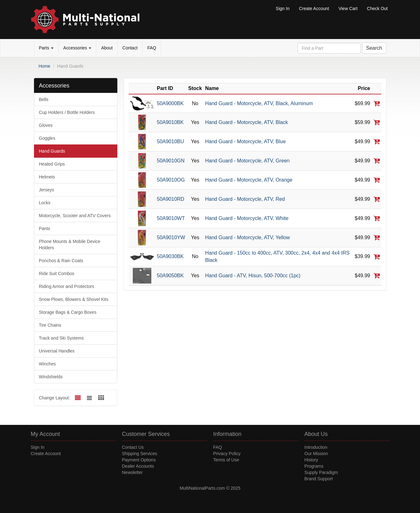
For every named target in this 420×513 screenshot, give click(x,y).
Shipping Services (140, 454)
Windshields (51, 377)
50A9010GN (171, 161)
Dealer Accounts (138, 466)
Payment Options (139, 460)
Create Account (314, 8)
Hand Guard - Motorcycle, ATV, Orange (249, 180)
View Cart (348, 8)
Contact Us (133, 447)
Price (364, 88)
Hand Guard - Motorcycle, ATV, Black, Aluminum (259, 103)
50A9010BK (170, 122)
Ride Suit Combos (57, 273)
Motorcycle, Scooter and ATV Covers (75, 216)
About (107, 48)
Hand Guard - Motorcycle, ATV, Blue (245, 141)
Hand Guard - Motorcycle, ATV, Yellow (247, 237)
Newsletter (132, 472)
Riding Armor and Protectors (67, 286)
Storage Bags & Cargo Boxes (68, 312)
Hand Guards (52, 151)
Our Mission (316, 454)
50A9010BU (171, 141)
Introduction (316, 447)
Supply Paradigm (321, 472)
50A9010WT (171, 218)
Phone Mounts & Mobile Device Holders (70, 245)
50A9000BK (170, 103)
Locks (45, 203)
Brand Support (319, 479)
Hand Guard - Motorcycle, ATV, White (247, 218)
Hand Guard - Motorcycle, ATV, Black (246, 122)
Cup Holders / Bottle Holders (67, 112)
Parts (46, 48)
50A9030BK (170, 256)
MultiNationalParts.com (202, 488)
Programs (314, 466)
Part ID (165, 88)
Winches (48, 364)
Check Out (377, 8)
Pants (45, 228)
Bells (44, 99)
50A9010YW (171, 237)
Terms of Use (226, 460)
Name (212, 88)
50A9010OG (171, 180)
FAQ (152, 48)
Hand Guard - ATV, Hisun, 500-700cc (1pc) (253, 276)
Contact (130, 48)
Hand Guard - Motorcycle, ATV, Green (247, 161)
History (311, 460)
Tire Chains (50, 325)
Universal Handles (57, 351)
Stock (195, 88)
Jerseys (47, 190)
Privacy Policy (227, 454)
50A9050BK (170, 276)
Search (374, 48)
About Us (316, 434)
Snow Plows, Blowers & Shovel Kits (74, 299)
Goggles (47, 138)
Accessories (77, 48)
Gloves (46, 125)
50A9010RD (171, 199)
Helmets (47, 177)
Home (45, 66)
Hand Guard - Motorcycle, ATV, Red (245, 199)
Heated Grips (52, 164)
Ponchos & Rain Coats (61, 261)
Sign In (283, 8)
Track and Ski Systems (62, 338)
